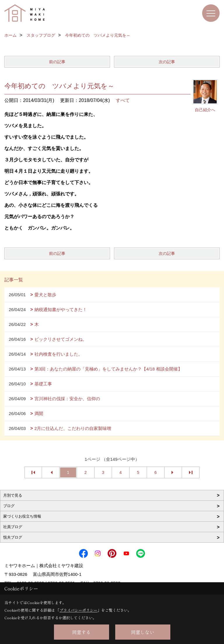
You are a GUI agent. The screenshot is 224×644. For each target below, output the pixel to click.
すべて (123, 100)
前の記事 (57, 62)
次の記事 (167, 62)
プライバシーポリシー (78, 610)
